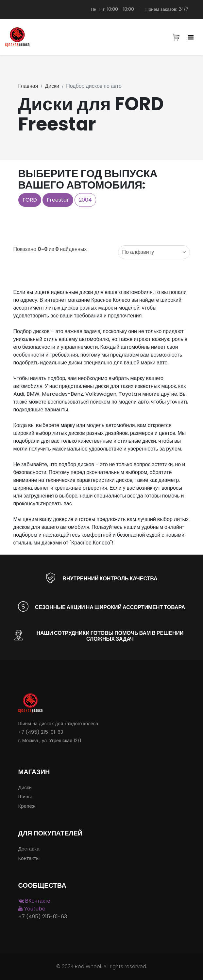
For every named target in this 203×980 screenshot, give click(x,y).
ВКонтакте (34, 901)
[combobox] (154, 252)
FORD (30, 200)
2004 (85, 200)
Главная (28, 86)
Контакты (29, 858)
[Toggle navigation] (191, 38)
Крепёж (27, 806)
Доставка (29, 849)
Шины (25, 796)
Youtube (32, 909)
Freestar (58, 200)
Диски (52, 86)
